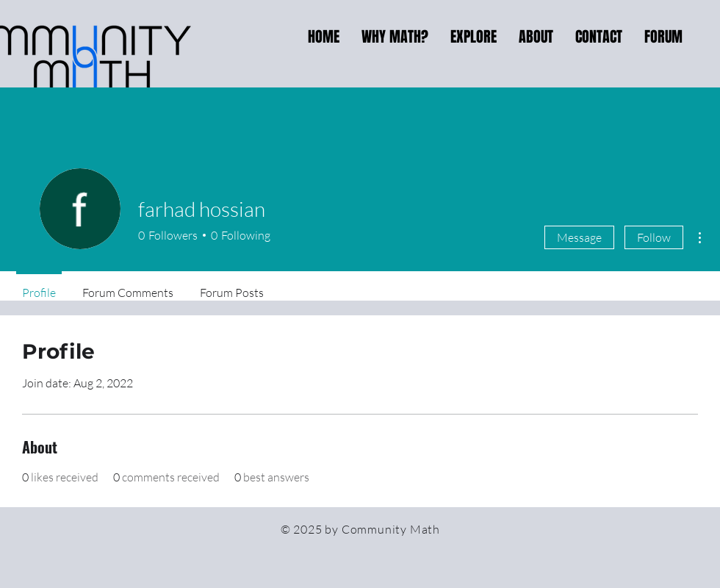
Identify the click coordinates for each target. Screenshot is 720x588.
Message (579, 237)
